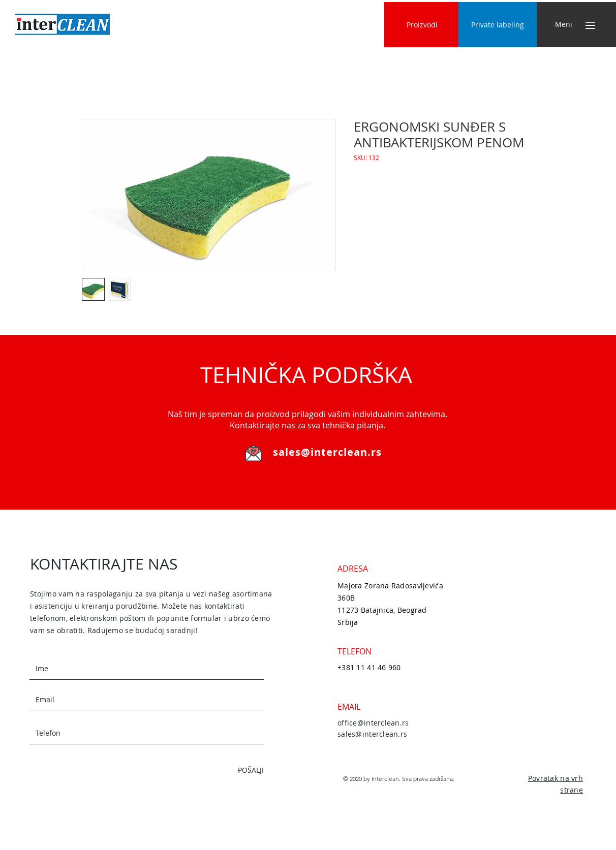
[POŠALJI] (228, 770)
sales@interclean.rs (327, 452)
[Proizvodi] (422, 25)
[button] (563, 24)
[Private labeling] (498, 25)
